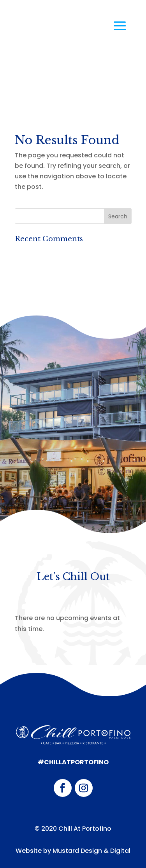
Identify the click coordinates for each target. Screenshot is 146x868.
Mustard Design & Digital (91, 851)
